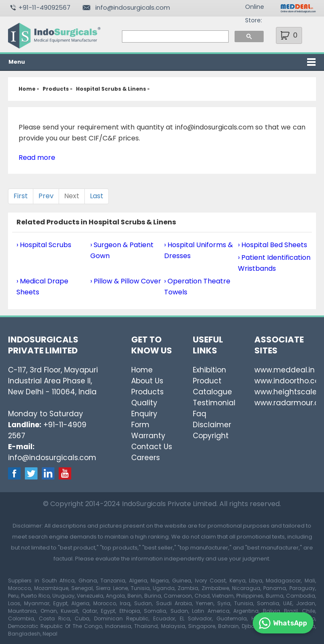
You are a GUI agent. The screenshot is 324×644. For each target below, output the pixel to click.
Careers (146, 458)
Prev (46, 196)
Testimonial (214, 403)
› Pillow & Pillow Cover (126, 281)
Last (97, 196)
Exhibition (209, 370)
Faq (200, 414)
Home (142, 370)
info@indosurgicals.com (133, 7)
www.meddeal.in (285, 370)
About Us (147, 381)
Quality (144, 403)
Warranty (148, 436)
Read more (37, 158)
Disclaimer (212, 425)
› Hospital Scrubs (44, 245)
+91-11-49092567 (45, 7)
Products (147, 392)
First (21, 196)
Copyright (211, 436)
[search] (175, 37)
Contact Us (152, 447)
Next (72, 196)
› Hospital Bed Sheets (273, 245)
